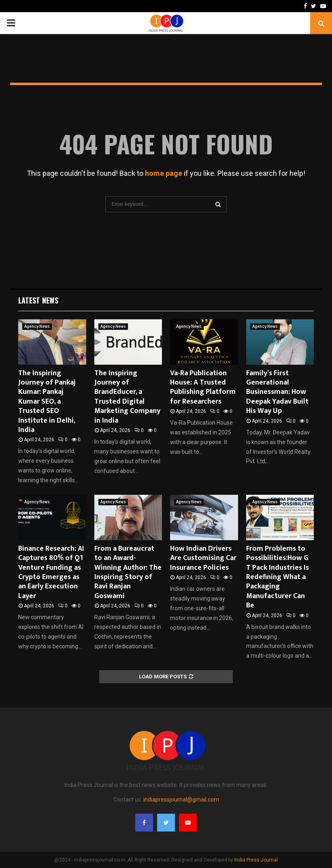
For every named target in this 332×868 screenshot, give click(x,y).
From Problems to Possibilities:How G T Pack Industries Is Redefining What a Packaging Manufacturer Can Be (278, 577)
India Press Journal (256, 860)
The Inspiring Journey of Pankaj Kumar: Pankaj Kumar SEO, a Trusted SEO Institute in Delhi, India (47, 402)
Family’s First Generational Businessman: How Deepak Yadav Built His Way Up (277, 392)
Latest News (38, 300)
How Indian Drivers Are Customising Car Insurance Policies (203, 558)
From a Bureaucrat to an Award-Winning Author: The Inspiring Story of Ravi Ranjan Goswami (128, 572)
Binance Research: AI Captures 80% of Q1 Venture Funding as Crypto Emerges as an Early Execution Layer (51, 572)
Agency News (37, 326)
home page (164, 173)
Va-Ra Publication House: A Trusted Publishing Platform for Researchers (203, 387)
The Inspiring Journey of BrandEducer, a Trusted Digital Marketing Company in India (127, 397)
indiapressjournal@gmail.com (181, 800)
